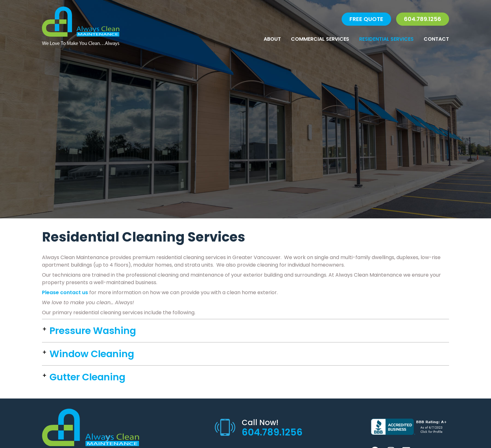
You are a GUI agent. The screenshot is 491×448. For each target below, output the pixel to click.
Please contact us (65, 292)
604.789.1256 (423, 19)
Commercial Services (320, 39)
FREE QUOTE (366, 19)
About (272, 39)
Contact (436, 39)
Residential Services (386, 39)
